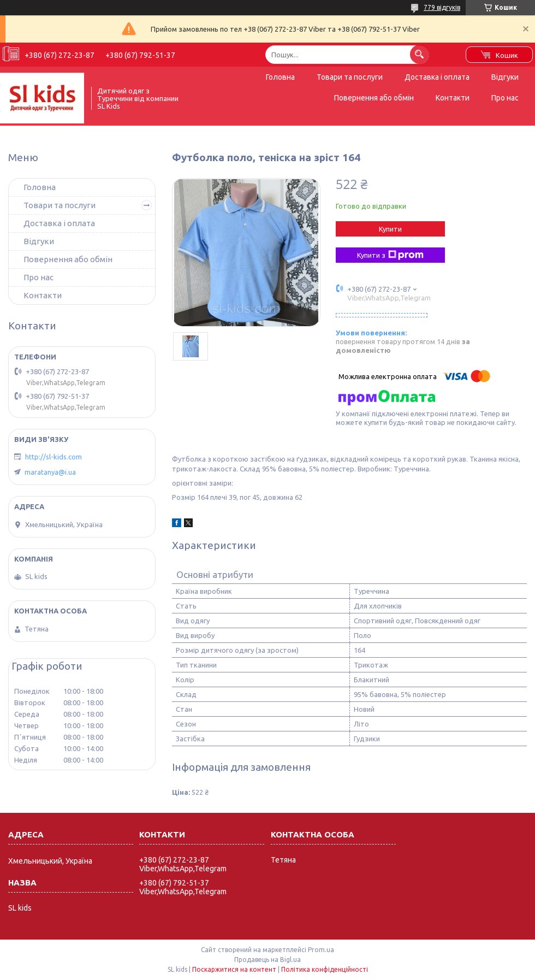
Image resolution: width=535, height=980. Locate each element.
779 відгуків (442, 7)
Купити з (390, 255)
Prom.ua (321, 950)
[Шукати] (420, 54)
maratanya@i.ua (50, 472)
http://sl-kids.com (53, 457)
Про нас (505, 98)
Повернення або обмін (374, 98)
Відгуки (505, 77)
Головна (280, 77)
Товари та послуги (350, 77)
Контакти (453, 98)
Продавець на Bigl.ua (267, 960)
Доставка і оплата (437, 77)
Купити (390, 229)
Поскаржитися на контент (234, 969)
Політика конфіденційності (325, 969)
